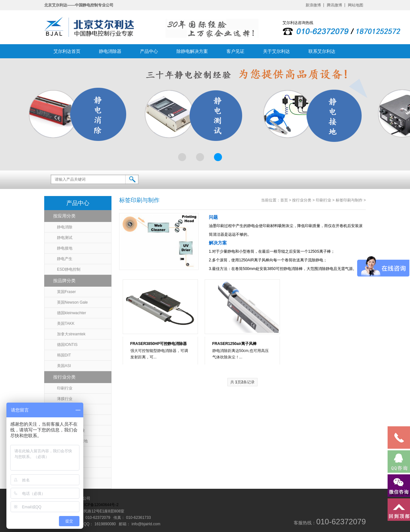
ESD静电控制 (69, 269)
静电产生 (65, 259)
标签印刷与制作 (349, 200)
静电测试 (65, 238)
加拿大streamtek (71, 334)
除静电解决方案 (192, 51)
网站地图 (356, 5)
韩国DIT (64, 355)
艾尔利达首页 (67, 51)
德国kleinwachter (72, 313)
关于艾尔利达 (276, 51)
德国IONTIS (67, 345)
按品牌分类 (64, 281)
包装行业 (65, 420)
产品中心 (149, 51)
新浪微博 (313, 5)
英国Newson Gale (72, 302)
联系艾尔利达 (322, 51)
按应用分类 (64, 216)
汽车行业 (65, 483)
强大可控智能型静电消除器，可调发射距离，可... (159, 354)
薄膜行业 (65, 399)
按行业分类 (64, 377)
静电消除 (65, 227)
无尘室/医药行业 (71, 430)
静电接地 (65, 248)
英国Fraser (66, 292)
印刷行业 (65, 388)
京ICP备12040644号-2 (99, 505)
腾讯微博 (334, 5)
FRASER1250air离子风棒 (235, 344)
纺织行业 (65, 462)
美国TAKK (66, 323)
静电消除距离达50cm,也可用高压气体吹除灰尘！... (241, 354)
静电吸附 (65, 473)
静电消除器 (110, 51)
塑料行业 (65, 409)
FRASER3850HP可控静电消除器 (159, 344)
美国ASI (64, 366)
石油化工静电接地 (72, 441)
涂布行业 (65, 452)
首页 (284, 200)
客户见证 (235, 51)
